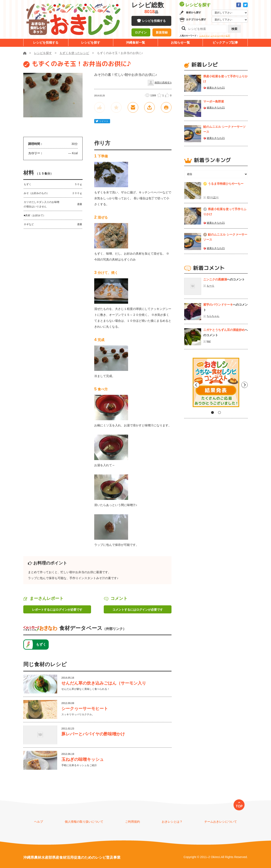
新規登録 (162, 33)
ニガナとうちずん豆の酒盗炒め (224, 330)
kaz (209, 341)
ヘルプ (39, 822)
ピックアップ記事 (225, 42)
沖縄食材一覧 (135, 42)
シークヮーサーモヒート (85, 709)
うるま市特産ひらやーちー (226, 184)
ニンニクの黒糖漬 (215, 279)
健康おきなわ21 (216, 88)
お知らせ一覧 (180, 42)
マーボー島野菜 (214, 101)
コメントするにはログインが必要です (138, 610)
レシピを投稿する (154, 21)
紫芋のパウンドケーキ (218, 305)
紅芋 (228, 36)
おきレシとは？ (172, 822)
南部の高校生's (163, 83)
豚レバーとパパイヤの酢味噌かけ (93, 734)
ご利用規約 (133, 822)
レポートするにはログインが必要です (57, 610)
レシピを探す (91, 42)
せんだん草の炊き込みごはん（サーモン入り (104, 683)
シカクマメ (205, 36)
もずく (41, 644)
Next (245, 384)
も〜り (210, 286)
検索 (234, 29)
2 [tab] (219, 413)
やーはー (213, 197)
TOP (239, 806)
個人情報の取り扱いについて (84, 822)
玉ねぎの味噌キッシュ (83, 759)
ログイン (141, 33)
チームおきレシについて (221, 822)
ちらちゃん (213, 316)
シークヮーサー (218, 36)
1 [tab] (212, 413)
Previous (187, 384)
